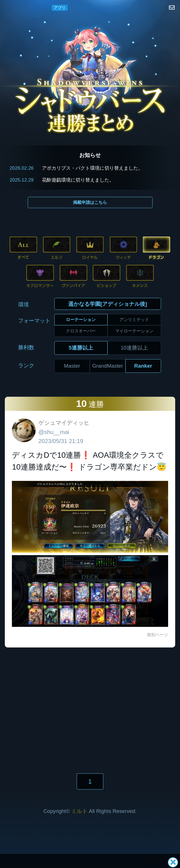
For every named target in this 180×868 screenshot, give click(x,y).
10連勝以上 (134, 348)
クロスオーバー (81, 331)
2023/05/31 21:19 (61, 441)
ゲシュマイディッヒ (64, 423)
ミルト (79, 811)
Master (72, 366)
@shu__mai (54, 432)
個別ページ (157, 635)
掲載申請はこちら (90, 202)
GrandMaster (108, 366)
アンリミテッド (134, 319)
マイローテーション (134, 331)
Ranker (143, 366)
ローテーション (81, 319)
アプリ (60, 8)
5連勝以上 (81, 348)
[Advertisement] (90, 701)
